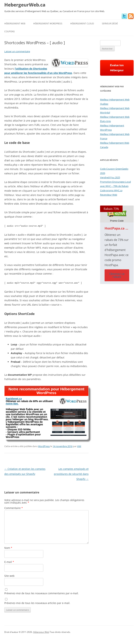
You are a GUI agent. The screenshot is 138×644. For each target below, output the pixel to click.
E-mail (9, 561)
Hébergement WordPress (48, 24)
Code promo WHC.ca (111, 190)
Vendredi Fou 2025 (110, 177)
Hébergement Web (15, 24)
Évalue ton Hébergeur (117, 68)
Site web (9, 575)
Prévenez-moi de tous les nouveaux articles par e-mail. (37, 602)
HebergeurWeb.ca (25, 5)
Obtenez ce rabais (117, 275)
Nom (8, 547)
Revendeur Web (109, 195)
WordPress (44, 445)
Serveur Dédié (110, 24)
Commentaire (14, 507)
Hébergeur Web (41, 631)
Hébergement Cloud (82, 24)
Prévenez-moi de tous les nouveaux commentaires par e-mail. (42, 593)
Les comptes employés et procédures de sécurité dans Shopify (71, 473)
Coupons (10, 31)
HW (79, 445)
